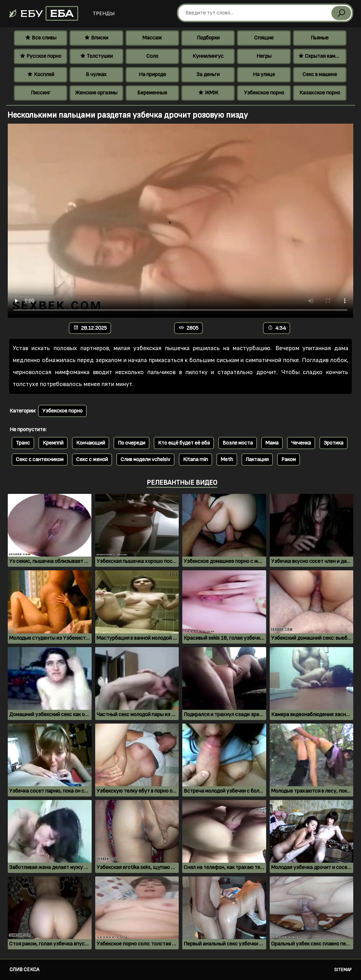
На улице (264, 75)
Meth (227, 460)
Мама (272, 443)
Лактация (257, 460)
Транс (23, 443)
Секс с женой (92, 460)
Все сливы (41, 38)
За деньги (208, 75)
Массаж (152, 38)
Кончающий (91, 443)
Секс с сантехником (40, 460)
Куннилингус (208, 56)
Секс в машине (320, 75)
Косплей (41, 75)
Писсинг (41, 93)
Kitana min (195, 460)
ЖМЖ (208, 93)
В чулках (96, 75)
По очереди (131, 443)
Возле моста (238, 443)
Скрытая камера (321, 56)
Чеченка (301, 443)
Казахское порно (320, 93)
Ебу (43, 13)
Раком (289, 460)
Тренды (104, 14)
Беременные (152, 93)
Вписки (96, 38)
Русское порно (41, 56)
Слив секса (24, 970)
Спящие (264, 38)
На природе (152, 75)
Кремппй (53, 443)
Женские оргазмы (96, 93)
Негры (264, 56)
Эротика (334, 443)
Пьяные (320, 38)
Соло (152, 56)
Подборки (208, 38)
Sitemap (343, 970)
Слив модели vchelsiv (145, 460)
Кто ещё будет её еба (184, 443)
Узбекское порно (264, 93)
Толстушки (96, 56)
